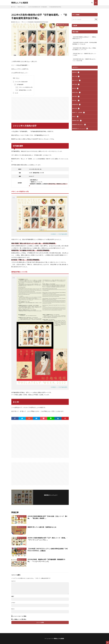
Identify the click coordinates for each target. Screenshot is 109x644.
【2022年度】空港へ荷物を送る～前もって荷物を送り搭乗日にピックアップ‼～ (84, 49)
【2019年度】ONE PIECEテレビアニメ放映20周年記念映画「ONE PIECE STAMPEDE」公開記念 (48, 550)
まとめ (15, 93)
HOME (14, 7)
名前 (13, 596)
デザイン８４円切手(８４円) (24, 87)
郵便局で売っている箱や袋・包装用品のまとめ (42, 527)
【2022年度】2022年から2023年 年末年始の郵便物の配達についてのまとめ (85, 43)
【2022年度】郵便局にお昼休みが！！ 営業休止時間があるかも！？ (84, 38)
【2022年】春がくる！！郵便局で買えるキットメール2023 (84, 54)
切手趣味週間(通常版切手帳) (39, 22)
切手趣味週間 (30, 22)
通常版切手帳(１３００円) (23, 90)
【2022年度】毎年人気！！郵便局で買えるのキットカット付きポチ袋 (84, 60)
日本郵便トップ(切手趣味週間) (59, 234)
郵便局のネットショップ (81, 129)
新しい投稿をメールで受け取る (19, 619)
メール (13, 603)
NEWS (76, 72)
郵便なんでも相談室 (20, 3)
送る (76, 117)
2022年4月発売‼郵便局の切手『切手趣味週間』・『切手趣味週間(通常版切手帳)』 (45, 7)
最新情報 (77, 105)
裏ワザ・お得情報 (79, 113)
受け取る (77, 92)
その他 (77, 76)
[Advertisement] (40, 108)
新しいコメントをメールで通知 (19, 616)
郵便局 (47, 22)
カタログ (77, 80)
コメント (13, 581)
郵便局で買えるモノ (22, 7)
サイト (13, 609)
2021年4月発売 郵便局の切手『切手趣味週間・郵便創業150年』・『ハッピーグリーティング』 (46, 560)
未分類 (77, 109)
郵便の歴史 (78, 121)
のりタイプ (25, 22)
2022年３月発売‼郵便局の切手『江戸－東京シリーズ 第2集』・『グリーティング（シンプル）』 (48, 539)
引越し (77, 101)
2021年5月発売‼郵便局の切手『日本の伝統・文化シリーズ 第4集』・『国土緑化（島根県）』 (47, 517)
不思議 (77, 84)
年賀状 (77, 96)
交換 (76, 88)
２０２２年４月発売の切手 (20, 82)
